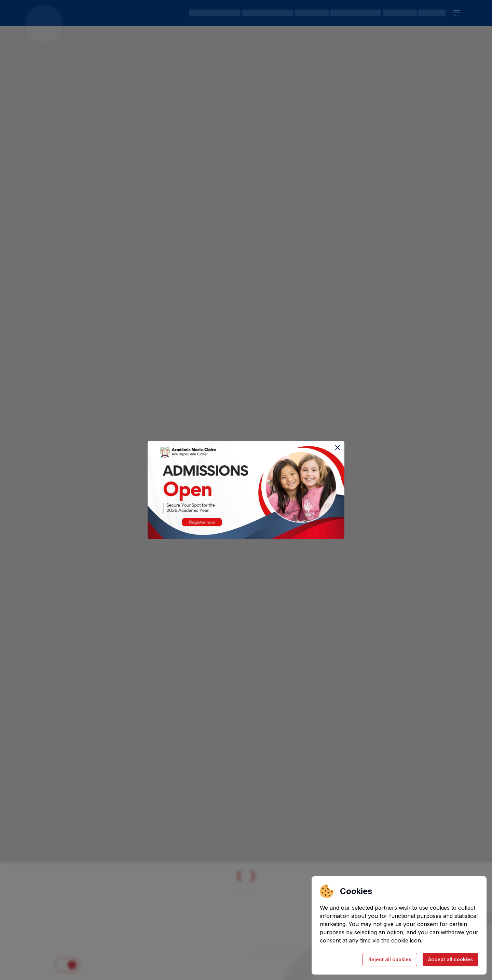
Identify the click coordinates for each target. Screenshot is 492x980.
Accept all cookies (450, 959)
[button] (456, 13)
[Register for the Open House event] (246, 490)
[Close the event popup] (338, 448)
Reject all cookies (390, 959)
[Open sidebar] (456, 13)
